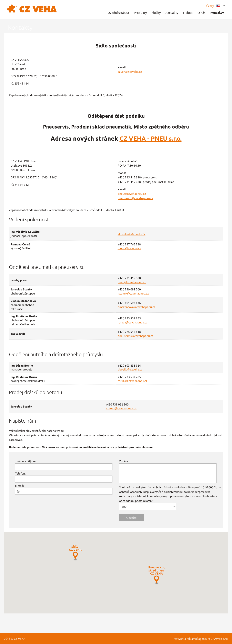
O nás (201, 13)
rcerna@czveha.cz (129, 248)
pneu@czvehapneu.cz (132, 193)
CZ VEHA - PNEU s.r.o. (151, 138)
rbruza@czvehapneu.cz (133, 322)
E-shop (188, 13)
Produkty (140, 13)
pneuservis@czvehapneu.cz (135, 198)
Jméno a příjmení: (27, 461)
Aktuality (172, 13)
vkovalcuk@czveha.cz (132, 234)
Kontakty (217, 12)
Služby (156, 13)
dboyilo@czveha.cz (130, 369)
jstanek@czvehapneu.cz (133, 293)
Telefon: (20, 473)
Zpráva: (124, 461)
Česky (213, 6)
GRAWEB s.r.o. (219, 639)
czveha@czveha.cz (130, 71)
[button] (75, 553)
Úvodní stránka (118, 13)
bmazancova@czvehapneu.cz (137, 307)
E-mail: (19, 486)
